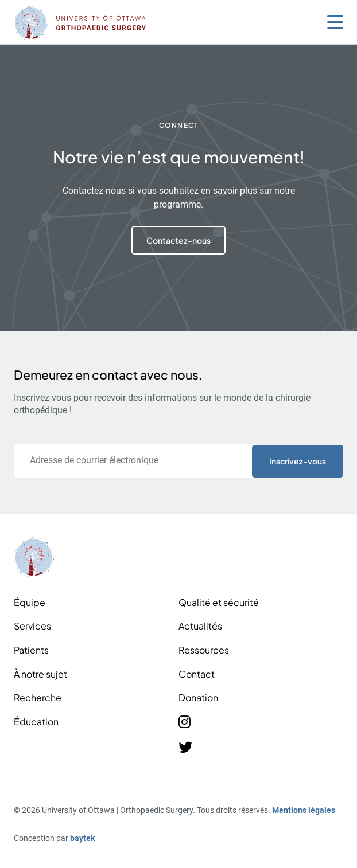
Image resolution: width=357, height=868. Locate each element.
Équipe (30, 602)
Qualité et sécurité (219, 602)
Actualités (200, 626)
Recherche (38, 697)
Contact (197, 674)
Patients (31, 650)
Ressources (204, 650)
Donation (198, 697)
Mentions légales (304, 810)
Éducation (36, 722)
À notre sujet (40, 674)
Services (32, 626)
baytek (82, 838)
